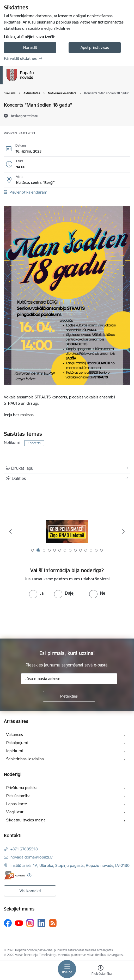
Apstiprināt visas (95, 47)
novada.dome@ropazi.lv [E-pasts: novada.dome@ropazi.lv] (31, 857)
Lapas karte (17, 804)
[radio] (36, 593)
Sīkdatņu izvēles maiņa (26, 820)
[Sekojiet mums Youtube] (19, 923)
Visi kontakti (30, 891)
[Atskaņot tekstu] (25, 116)
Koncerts (34, 443)
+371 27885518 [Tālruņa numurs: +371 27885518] (24, 849)
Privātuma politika (22, 788)
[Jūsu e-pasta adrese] (69, 679)
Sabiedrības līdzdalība (25, 759)
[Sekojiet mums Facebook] (8, 923)
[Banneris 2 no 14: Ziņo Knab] (67, 532)
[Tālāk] (124, 531)
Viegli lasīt (15, 812)
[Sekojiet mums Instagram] (30, 923)
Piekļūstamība (18, 796)
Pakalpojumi (17, 743)
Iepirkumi (14, 751)
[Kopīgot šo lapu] (67, 478)
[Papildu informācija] (29, 875)
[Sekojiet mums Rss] (53, 923)
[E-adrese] (14, 875)
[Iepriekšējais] (10, 531)
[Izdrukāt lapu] (67, 468)
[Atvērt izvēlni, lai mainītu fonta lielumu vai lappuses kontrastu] (101, 971)
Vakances (15, 735)
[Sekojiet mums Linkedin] (41, 923)
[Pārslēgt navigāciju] (67, 969)
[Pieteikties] (69, 696)
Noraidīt (30, 47)
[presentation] (44, 618)
